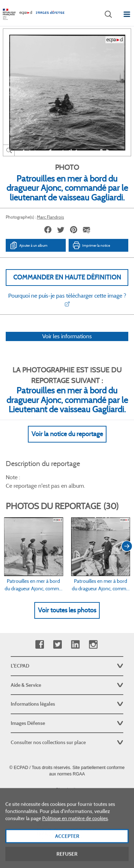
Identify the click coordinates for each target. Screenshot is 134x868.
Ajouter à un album (28, 245)
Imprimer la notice (91, 245)
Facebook (39, 645)
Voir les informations (67, 336)
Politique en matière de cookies (75, 827)
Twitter (57, 645)
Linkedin (75, 645)
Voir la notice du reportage (67, 434)
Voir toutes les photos (67, 610)
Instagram (93, 645)
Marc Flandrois (50, 217)
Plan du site (67, 790)
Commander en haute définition (67, 277)
